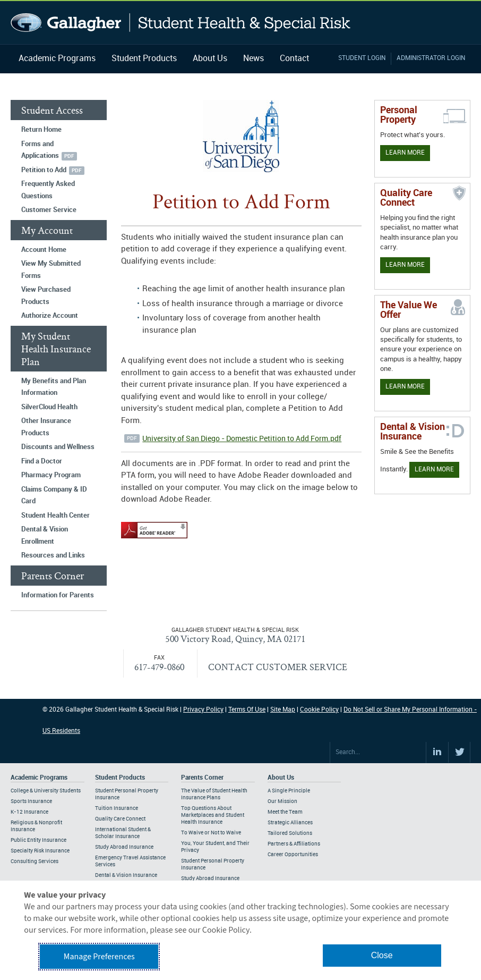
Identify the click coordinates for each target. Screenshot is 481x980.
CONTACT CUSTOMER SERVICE (278, 667)
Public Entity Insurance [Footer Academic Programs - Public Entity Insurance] (38, 840)
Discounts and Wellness (58, 447)
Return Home (41, 130)
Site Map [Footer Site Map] (283, 710)
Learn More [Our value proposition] (405, 387)
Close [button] (382, 955)
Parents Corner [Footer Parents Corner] (202, 778)
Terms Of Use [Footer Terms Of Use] (247, 710)
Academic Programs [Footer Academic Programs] (39, 778)
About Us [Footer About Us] (281, 778)
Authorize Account (50, 316)
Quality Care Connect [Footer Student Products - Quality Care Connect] (120, 819)
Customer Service (49, 210)
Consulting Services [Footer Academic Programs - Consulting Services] (35, 861)
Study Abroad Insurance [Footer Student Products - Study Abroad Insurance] (124, 847)
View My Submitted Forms (51, 270)
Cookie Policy (319, 710)
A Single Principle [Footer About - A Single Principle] (289, 791)
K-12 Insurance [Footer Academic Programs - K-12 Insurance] (29, 812)
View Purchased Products (46, 296)
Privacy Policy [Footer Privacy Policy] (203, 710)
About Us (210, 59)
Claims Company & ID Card (54, 496)
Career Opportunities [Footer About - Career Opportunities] (293, 855)
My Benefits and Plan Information (54, 387)
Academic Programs (57, 59)
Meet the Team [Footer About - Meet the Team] (285, 812)
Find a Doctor (42, 461)
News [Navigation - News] (254, 59)
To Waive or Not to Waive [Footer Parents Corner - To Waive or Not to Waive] (211, 833)
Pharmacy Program (51, 475)
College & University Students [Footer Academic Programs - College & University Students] (46, 791)
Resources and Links (53, 555)
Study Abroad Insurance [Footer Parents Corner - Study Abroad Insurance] (210, 878)
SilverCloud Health (49, 407)
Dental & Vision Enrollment (45, 535)
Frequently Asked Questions (48, 190)
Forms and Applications (40, 150)
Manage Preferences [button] (99, 957)
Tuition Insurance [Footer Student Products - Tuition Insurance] (117, 808)
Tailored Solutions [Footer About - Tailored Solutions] (290, 833)
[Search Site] (378, 753)
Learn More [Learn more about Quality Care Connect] (405, 265)
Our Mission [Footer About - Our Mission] (282, 801)
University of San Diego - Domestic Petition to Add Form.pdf (242, 439)
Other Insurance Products (46, 427)
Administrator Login (431, 58)
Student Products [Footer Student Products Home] (120, 778)
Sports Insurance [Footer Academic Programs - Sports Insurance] (31, 801)
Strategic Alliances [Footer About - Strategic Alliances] (290, 823)
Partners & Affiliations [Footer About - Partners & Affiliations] (294, 844)
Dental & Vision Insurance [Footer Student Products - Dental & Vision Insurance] (126, 875)
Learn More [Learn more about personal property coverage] (405, 153)
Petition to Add (44, 170)
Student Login (362, 58)
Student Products (144, 59)
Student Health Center (55, 516)
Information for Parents (58, 595)
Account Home (44, 250)
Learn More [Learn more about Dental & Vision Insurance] (434, 470)
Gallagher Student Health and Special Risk (181, 23)
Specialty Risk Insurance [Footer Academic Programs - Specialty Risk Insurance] (40, 851)
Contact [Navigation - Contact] (294, 59)
